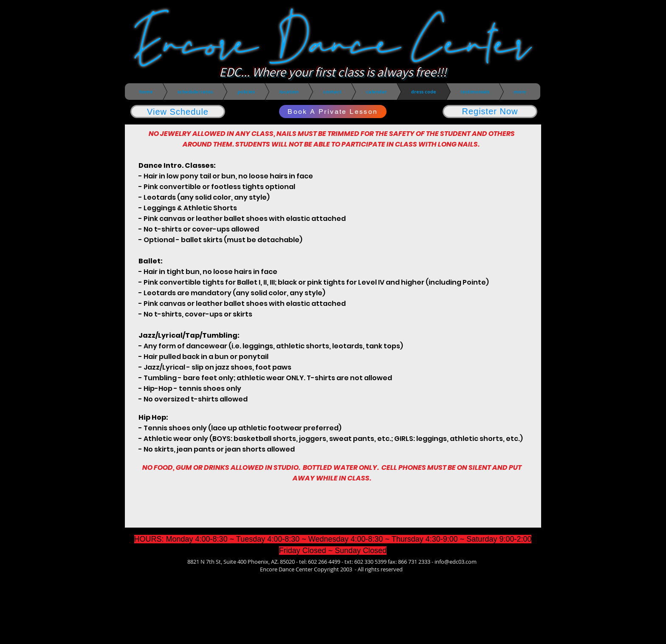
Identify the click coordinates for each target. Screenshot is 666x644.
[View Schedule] (178, 112)
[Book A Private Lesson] (333, 112)
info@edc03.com (456, 562)
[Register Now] (490, 112)
